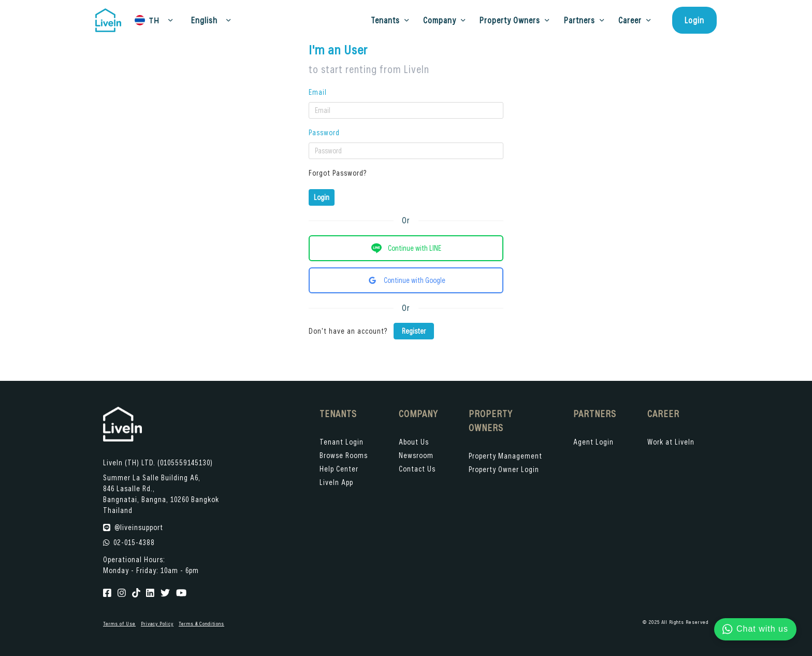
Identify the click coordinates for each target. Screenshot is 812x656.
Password (324, 132)
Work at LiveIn (671, 442)
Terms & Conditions (201, 624)
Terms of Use (119, 624)
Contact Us (417, 469)
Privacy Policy (157, 624)
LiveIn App (336, 482)
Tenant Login (342, 442)
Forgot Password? (338, 173)
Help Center (339, 469)
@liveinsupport (139, 527)
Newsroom (416, 455)
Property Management (505, 456)
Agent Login (593, 442)
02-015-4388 (134, 542)
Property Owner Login (504, 469)
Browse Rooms (344, 455)
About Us (414, 442)
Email (318, 92)
